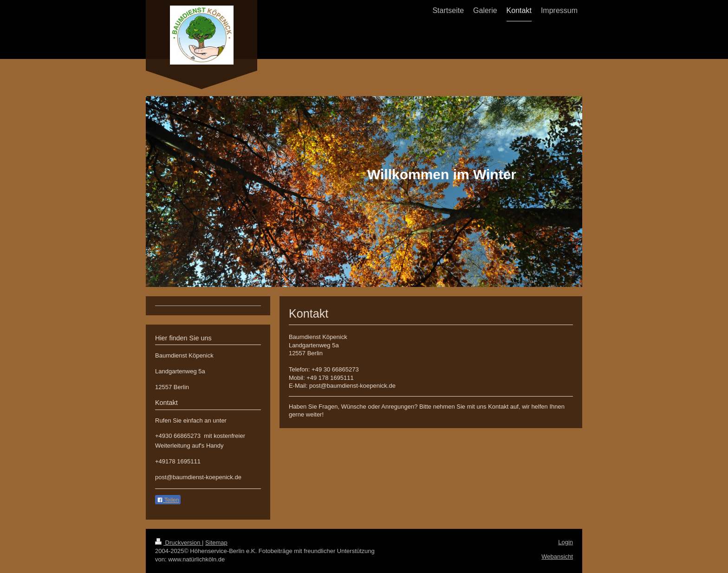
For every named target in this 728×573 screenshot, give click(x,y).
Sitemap (216, 543)
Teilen (168, 500)
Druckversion (179, 543)
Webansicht (557, 557)
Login (565, 542)
